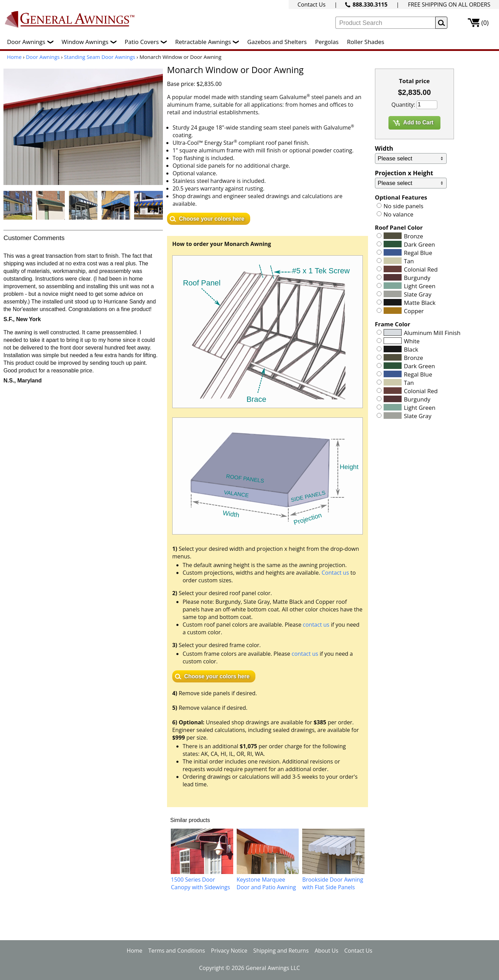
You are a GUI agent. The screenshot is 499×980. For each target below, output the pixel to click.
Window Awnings (91, 42)
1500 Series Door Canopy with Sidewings (200, 883)
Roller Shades (365, 42)
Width (384, 148)
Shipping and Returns (281, 951)
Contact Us (311, 5)
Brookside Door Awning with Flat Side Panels (333, 883)
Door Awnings (32, 42)
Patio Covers (148, 42)
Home (14, 57)
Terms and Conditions (177, 951)
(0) (485, 23)
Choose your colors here (212, 219)
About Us (327, 951)
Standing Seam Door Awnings (100, 57)
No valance (399, 214)
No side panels (404, 206)
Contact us (335, 573)
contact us (316, 625)
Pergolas (327, 42)
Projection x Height (404, 173)
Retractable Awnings (209, 42)
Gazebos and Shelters (277, 42)
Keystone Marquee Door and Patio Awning (266, 883)
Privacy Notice (229, 951)
